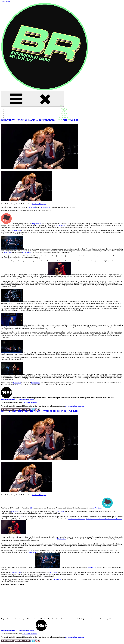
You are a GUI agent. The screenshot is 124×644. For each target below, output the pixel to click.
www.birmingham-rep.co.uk (74, 406)
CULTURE (64, 113)
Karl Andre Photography (39, 204)
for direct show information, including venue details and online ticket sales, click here (95, 519)
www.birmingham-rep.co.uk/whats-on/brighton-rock (18, 399)
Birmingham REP (46, 207)
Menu (32, 99)
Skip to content (5, 2)
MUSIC (64, 109)
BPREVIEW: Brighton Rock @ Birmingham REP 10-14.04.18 (39, 411)
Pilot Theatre (8, 252)
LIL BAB (64, 115)
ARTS (64, 111)
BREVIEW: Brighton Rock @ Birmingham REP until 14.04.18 (40, 120)
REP (31, 508)
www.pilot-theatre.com (29, 634)
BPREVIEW (64, 117)
